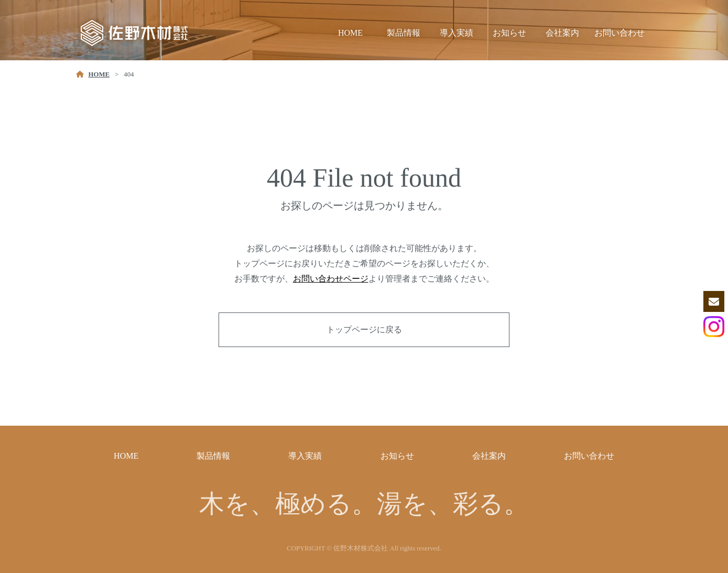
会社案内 (562, 33)
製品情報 (404, 33)
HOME (350, 33)
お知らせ (509, 33)
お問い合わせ (620, 33)
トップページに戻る (364, 329)
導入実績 (457, 33)
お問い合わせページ (331, 279)
